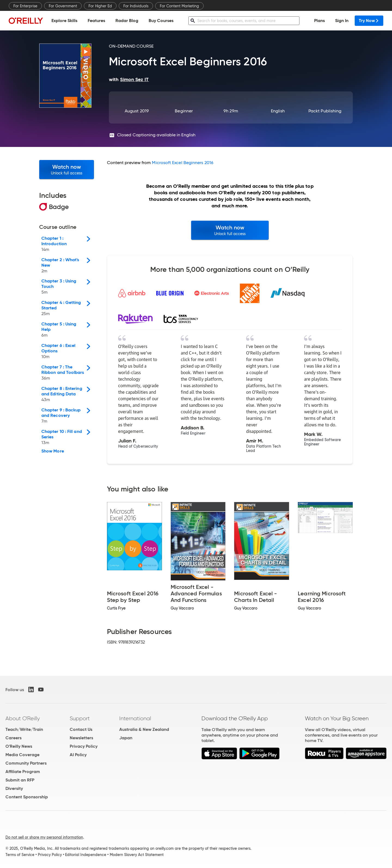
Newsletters (81, 738)
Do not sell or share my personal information (44, 837)
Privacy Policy (84, 746)
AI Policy (78, 755)
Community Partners (26, 763)
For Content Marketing (179, 6)
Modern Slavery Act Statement (137, 855)
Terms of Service (20, 855)
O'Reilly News (19, 746)
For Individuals (136, 6)
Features (96, 21)
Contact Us (81, 729)
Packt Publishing (325, 111)
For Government (63, 6)
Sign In (342, 21)
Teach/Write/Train (24, 729)
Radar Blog (127, 21)
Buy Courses (161, 21)
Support (80, 718)
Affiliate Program (23, 772)
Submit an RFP (20, 780)
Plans (319, 21)
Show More (53, 451)
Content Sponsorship (27, 797)
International (135, 718)
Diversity (14, 788)
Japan (126, 738)
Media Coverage (22, 755)
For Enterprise (25, 6)
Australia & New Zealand (144, 729)
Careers (13, 738)
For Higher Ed (100, 6)
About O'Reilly (23, 718)
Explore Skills (64, 21)
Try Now (369, 21)
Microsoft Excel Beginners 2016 (183, 163)
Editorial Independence (86, 855)
